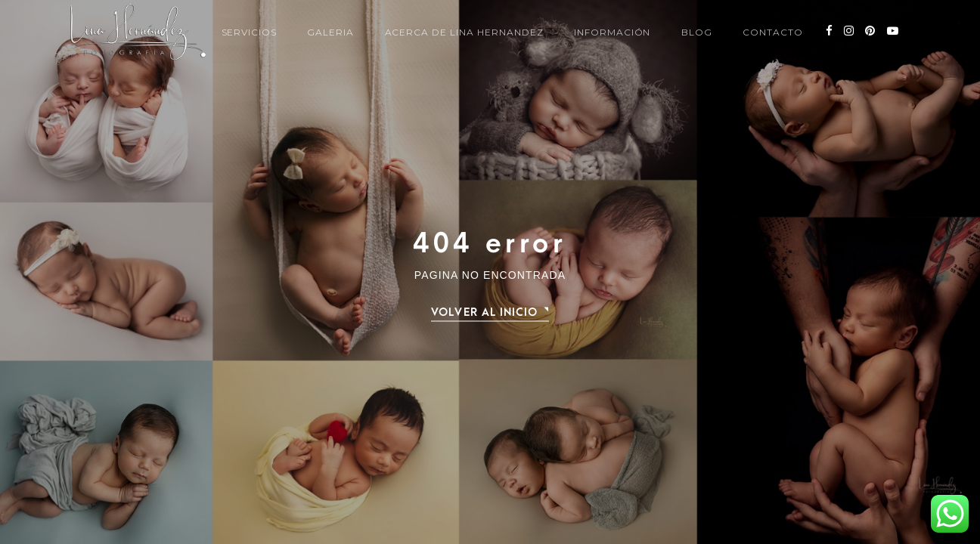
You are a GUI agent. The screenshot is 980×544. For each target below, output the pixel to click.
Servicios (250, 32)
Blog (697, 32)
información (612, 32)
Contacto (773, 32)
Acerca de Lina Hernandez (464, 32)
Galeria (330, 32)
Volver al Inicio (484, 312)
